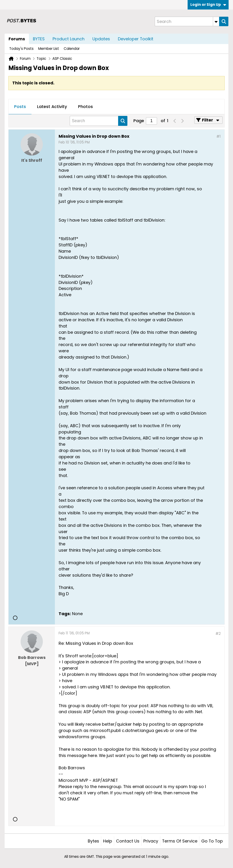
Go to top (212, 841)
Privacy (151, 841)
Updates (101, 39)
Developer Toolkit (136, 39)
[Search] (187, 21)
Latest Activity (52, 107)
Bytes (93, 841)
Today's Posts (21, 49)
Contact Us (128, 841)
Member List (49, 49)
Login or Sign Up (208, 5)
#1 (219, 136)
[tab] (20, 107)
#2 (218, 634)
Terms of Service (180, 841)
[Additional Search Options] (216, 21)
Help (108, 841)
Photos (85, 107)
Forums (17, 39)
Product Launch (69, 39)
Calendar (72, 49)
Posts (20, 107)
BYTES (39, 39)
